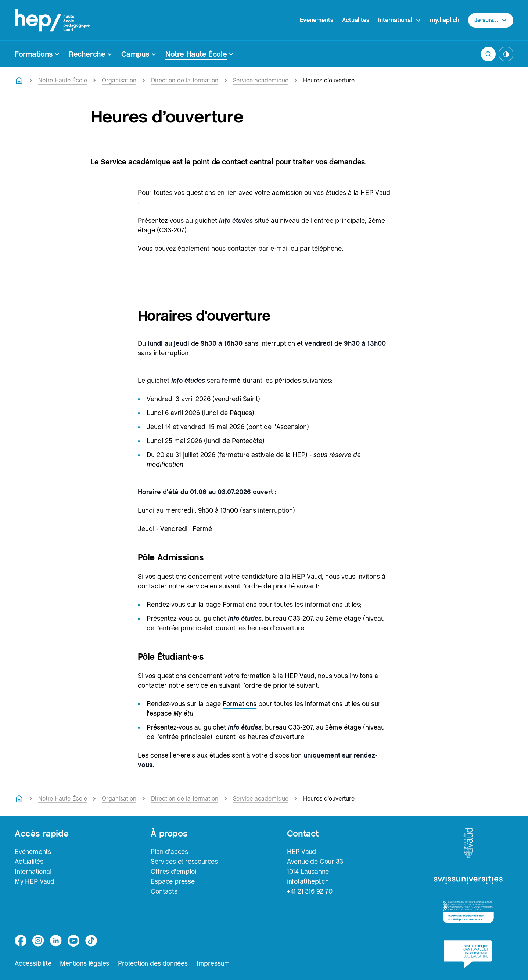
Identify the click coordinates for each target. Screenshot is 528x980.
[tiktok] (91, 941)
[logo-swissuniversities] (468, 880)
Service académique (261, 80)
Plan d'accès (169, 851)
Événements (317, 20)
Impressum (213, 963)
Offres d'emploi (173, 871)
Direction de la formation (185, 80)
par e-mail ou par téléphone (300, 248)
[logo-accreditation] (468, 912)
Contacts (164, 891)
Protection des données (153, 963)
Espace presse (173, 881)
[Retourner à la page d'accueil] (19, 81)
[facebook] (21, 941)
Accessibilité (33, 963)
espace (171, 713)
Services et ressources (184, 861)
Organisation (119, 80)
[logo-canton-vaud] (468, 844)
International (33, 871)
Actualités (356, 20)
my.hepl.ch (445, 20)
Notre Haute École (63, 80)
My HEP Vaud (35, 881)
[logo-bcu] (468, 954)
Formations (240, 604)
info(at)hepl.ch (308, 881)
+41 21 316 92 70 (310, 891)
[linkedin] (56, 941)
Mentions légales (85, 963)
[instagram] (38, 941)
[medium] (73, 941)
